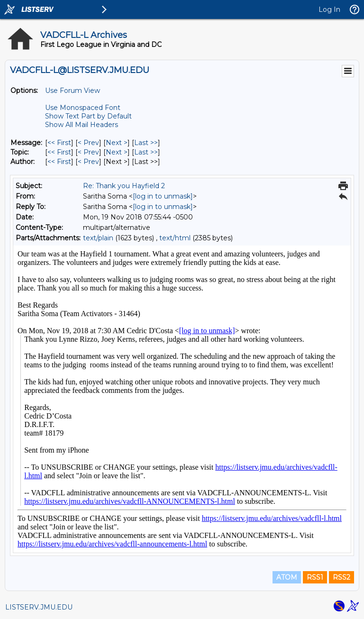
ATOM (287, 577)
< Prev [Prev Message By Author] (88, 162)
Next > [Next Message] (117, 143)
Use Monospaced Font (83, 108)
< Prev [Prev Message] (88, 143)
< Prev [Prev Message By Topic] (88, 152)
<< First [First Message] (59, 143)
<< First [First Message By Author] (59, 162)
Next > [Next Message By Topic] (117, 152)
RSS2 (341, 577)
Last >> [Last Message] (146, 143)
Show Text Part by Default (88, 116)
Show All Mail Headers (82, 125)
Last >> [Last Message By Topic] (146, 152)
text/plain (98, 238)
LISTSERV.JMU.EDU (39, 607)
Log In (329, 9)
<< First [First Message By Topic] (59, 152)
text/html (175, 238)
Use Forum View (73, 91)
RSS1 (315, 577)
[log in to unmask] (163, 196)
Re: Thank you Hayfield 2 (124, 186)
